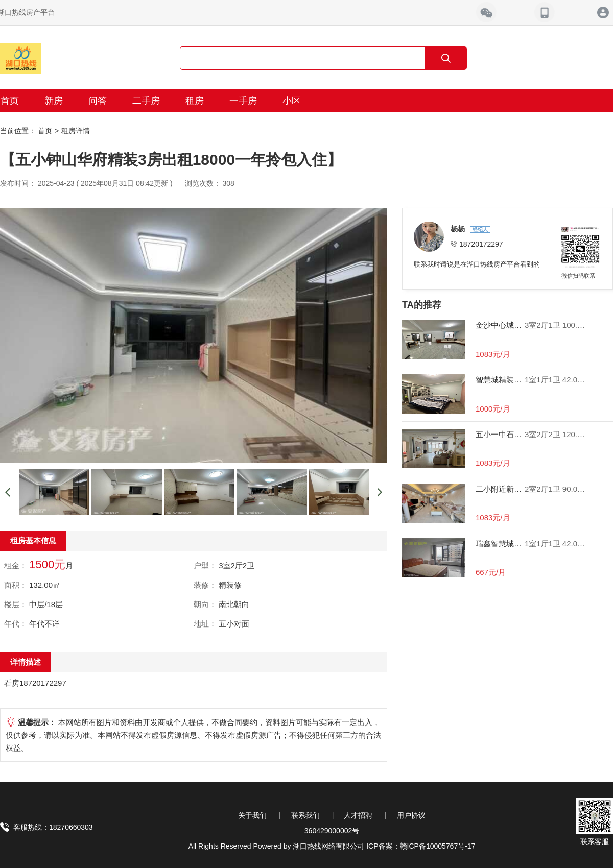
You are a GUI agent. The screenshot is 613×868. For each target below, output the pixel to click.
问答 (98, 101)
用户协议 (411, 815)
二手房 (146, 101)
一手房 (243, 101)
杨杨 (459, 229)
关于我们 (252, 815)
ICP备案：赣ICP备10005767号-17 (421, 846)
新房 (54, 101)
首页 (45, 131)
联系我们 (305, 815)
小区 (292, 101)
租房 (195, 101)
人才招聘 (358, 815)
